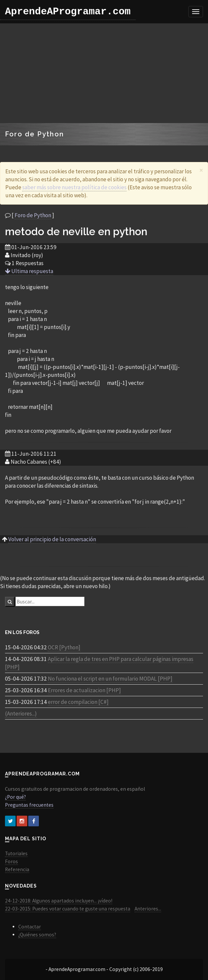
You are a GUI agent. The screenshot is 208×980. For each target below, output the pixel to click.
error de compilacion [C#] (78, 702)
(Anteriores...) (21, 714)
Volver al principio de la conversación (52, 539)
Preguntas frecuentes (29, 805)
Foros (11, 861)
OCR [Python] (64, 647)
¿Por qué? (15, 797)
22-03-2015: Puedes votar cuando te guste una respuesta (68, 909)
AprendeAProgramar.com (68, 12)
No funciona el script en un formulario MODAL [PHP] (110, 679)
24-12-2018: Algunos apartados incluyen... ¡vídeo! (59, 901)
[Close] (201, 170)
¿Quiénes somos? (37, 935)
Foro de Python (33, 215)
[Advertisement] (104, 73)
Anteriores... (148, 909)
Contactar (30, 927)
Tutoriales (16, 853)
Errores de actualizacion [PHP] (84, 690)
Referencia (17, 869)
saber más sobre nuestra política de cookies (74, 187)
